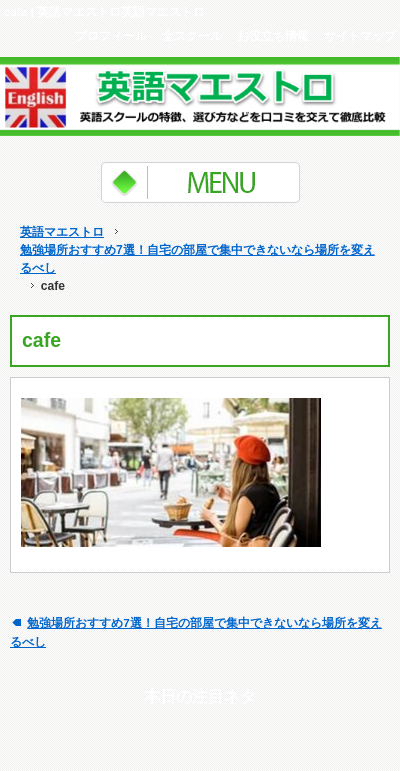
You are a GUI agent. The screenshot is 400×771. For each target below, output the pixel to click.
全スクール (192, 35)
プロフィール (111, 35)
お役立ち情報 (273, 35)
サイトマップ (360, 35)
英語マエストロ (62, 232)
